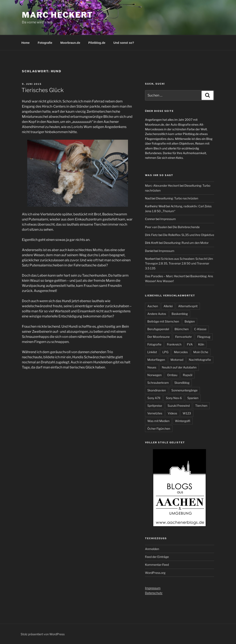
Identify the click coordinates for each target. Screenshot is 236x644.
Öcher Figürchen (159, 429)
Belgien (190, 321)
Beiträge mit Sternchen (163, 321)
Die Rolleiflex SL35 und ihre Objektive (189, 235)
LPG (165, 352)
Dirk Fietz (151, 235)
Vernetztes (155, 413)
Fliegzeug (204, 337)
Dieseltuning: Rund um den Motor (186, 243)
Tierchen (201, 406)
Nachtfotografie (200, 360)
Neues (152, 367)
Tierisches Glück (43, 90)
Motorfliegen (156, 360)
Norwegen (154, 375)
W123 (187, 413)
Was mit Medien (158, 421)
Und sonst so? (124, 43)
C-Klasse (200, 329)
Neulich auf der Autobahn (179, 367)
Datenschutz (154, 593)
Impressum (168, 219)
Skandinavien (157, 390)
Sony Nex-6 (174, 398)
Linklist (152, 352)
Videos (172, 413)
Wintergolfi (183, 421)
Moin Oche (201, 352)
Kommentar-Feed (157, 565)
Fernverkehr (183, 337)
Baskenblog (180, 314)
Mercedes (181, 352)
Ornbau (172, 375)
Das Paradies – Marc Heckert (165, 276)
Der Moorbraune (159, 337)
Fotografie (45, 43)
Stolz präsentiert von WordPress (43, 634)
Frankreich (174, 344)
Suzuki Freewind (179, 406)
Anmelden (152, 549)
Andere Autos (157, 314)
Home (26, 43)
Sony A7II (154, 398)
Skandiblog (182, 383)
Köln (201, 344)
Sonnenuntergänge (184, 390)
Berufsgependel (158, 329)
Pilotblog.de (97, 43)
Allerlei (168, 306)
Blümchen (182, 329)
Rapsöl (188, 375)
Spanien (193, 398)
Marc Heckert (58, 15)
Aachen (153, 306)
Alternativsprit (188, 306)
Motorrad (177, 360)
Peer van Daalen (156, 227)
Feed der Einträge (157, 557)
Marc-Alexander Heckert (162, 186)
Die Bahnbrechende (186, 227)
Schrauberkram (158, 383)
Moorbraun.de (70, 43)
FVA (190, 344)
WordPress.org (155, 573)
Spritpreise (155, 406)
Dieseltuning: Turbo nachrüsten (177, 198)
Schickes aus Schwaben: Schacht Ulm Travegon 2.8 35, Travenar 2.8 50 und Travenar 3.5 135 (179, 263)
